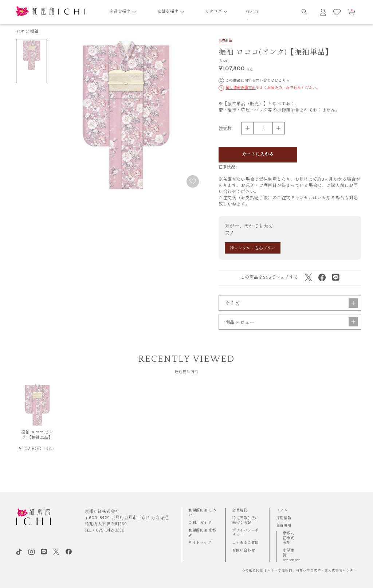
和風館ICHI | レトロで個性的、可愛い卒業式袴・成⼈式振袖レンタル (301, 571)
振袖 (34, 32)
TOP (20, 31)
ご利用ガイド (200, 523)
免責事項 (284, 526)
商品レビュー (292, 332)
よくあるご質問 (246, 543)
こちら (284, 81)
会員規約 (240, 510)
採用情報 (284, 518)
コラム (282, 510)
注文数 (225, 129)
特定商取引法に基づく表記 (246, 520)
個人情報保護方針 (241, 88)
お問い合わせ (244, 550)
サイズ (292, 313)
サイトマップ (200, 543)
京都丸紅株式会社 (288, 538)
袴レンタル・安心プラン (253, 248)
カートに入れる (258, 154)
